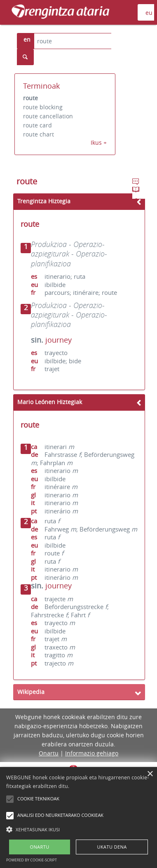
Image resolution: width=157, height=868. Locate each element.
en (27, 39)
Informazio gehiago (92, 753)
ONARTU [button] (39, 847)
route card (37, 125)
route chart (39, 134)
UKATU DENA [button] (112, 847)
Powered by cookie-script (32, 860)
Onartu (49, 753)
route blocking (43, 107)
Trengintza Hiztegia (44, 201)
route (30, 98)
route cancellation (48, 116)
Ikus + (99, 142)
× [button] (150, 774)
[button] (78, 829)
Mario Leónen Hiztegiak (50, 402)
